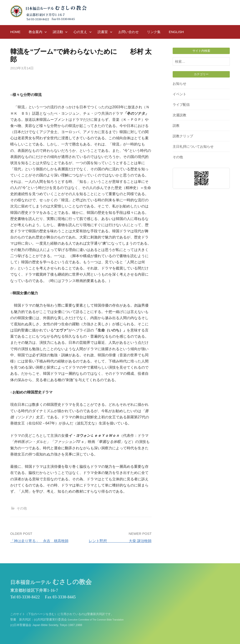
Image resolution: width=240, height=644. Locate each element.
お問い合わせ (129, 32)
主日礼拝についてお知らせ (193, 146)
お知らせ (179, 84)
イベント (179, 94)
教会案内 (35, 32)
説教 (176, 125)
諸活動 (58, 32)
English (176, 32)
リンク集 (154, 32)
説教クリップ (183, 136)
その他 (22, 508)
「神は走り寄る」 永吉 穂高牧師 (39, 541)
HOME (15, 32)
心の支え (80, 32)
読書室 (103, 32)
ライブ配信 (181, 105)
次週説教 (179, 115)
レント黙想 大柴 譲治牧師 (120, 541)
